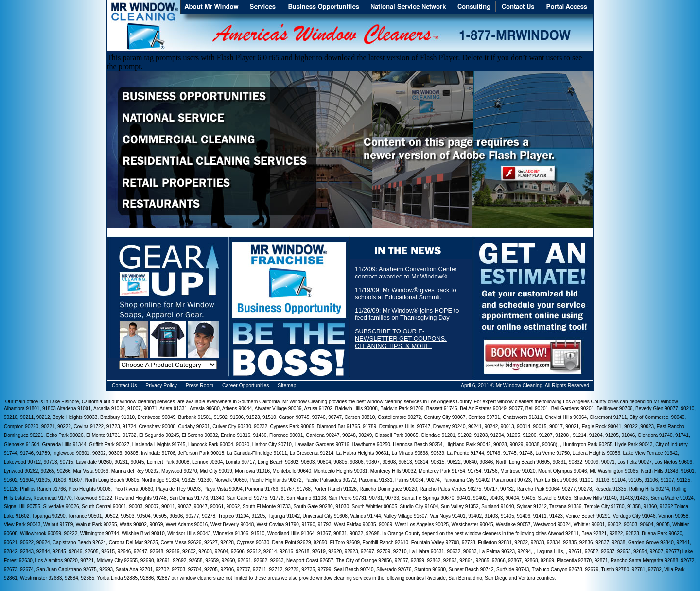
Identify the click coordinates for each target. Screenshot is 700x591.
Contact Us (124, 386)
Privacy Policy (161, 386)
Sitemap (287, 386)
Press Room (200, 386)
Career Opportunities (245, 386)
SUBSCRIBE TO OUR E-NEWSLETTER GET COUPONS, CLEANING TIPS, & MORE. (401, 339)
